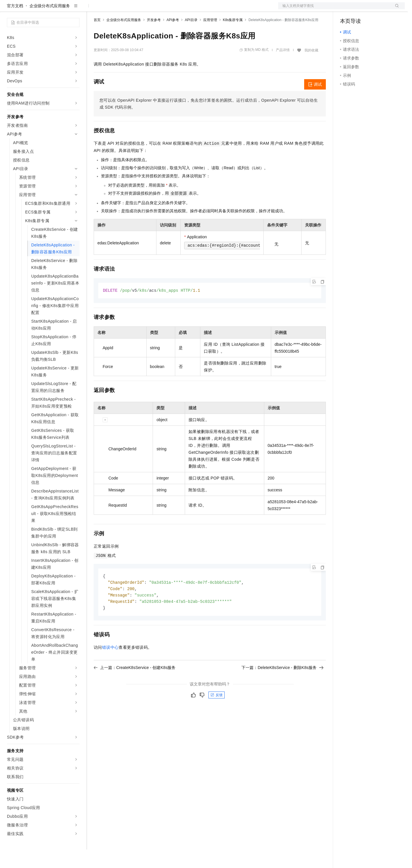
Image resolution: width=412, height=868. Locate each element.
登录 (395, 9)
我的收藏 (311, 69)
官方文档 (15, 24)
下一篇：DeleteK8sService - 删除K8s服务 (282, 688)
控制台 (360, 9)
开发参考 (154, 38)
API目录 (191, 38)
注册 (374, 9)
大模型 (59, 9)
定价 (125, 9)
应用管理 (210, 38)
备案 (346, 9)
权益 (111, 9)
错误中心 (110, 668)
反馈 (217, 715)
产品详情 (283, 68)
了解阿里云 (191, 9)
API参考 (173, 38)
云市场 (141, 9)
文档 (334, 9)
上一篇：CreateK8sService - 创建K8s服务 (135, 688)
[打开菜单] (9, 9)
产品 (75, 9)
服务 (171, 9)
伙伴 (157, 9)
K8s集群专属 (233, 38)
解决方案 (93, 9)
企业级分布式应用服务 (50, 24)
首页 (97, 38)
